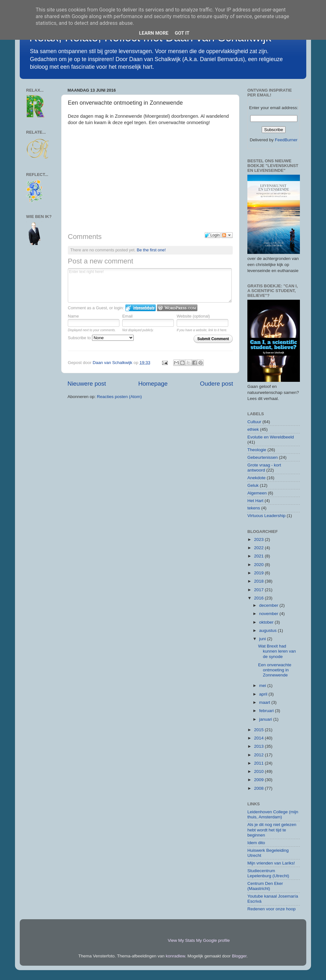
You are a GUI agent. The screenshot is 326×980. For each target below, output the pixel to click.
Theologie (257, 450)
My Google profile (213, 940)
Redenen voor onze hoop (272, 909)
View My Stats (181, 940)
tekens (254, 508)
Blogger (239, 956)
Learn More (154, 33)
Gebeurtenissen (262, 457)
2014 (259, 738)
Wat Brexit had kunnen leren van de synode (277, 651)
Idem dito (256, 843)
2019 (259, 573)
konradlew (176, 956)
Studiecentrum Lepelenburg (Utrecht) (268, 873)
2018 (259, 581)
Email (128, 316)
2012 (259, 755)
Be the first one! (151, 250)
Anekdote (256, 478)
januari (266, 719)
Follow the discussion (227, 235)
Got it (182, 33)
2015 (259, 730)
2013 (259, 746)
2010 (259, 771)
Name (73, 316)
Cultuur (254, 422)
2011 (259, 763)
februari (267, 711)
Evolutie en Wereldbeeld (271, 437)
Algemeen (257, 493)
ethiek (253, 429)
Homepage (153, 384)
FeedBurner (286, 140)
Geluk (253, 485)
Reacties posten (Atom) (119, 397)
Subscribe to (101, 338)
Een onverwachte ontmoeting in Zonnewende (275, 670)
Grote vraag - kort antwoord (264, 468)
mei (263, 686)
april (264, 694)
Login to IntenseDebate (141, 308)
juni (263, 639)
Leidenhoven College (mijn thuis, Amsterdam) (273, 814)
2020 (259, 565)
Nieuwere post (87, 384)
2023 (259, 539)
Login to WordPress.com (177, 308)
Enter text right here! (150, 285)
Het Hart (255, 501)
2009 (259, 780)
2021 (259, 556)
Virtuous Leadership (266, 516)
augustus (269, 630)
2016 (259, 598)
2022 (259, 548)
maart (265, 702)
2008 (259, 788)
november (269, 614)
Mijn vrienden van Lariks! (271, 863)
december (269, 605)
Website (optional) (193, 316)
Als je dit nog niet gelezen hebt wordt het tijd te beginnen (272, 830)
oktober (267, 622)
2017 (259, 590)
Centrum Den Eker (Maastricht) (265, 886)
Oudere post (216, 384)
